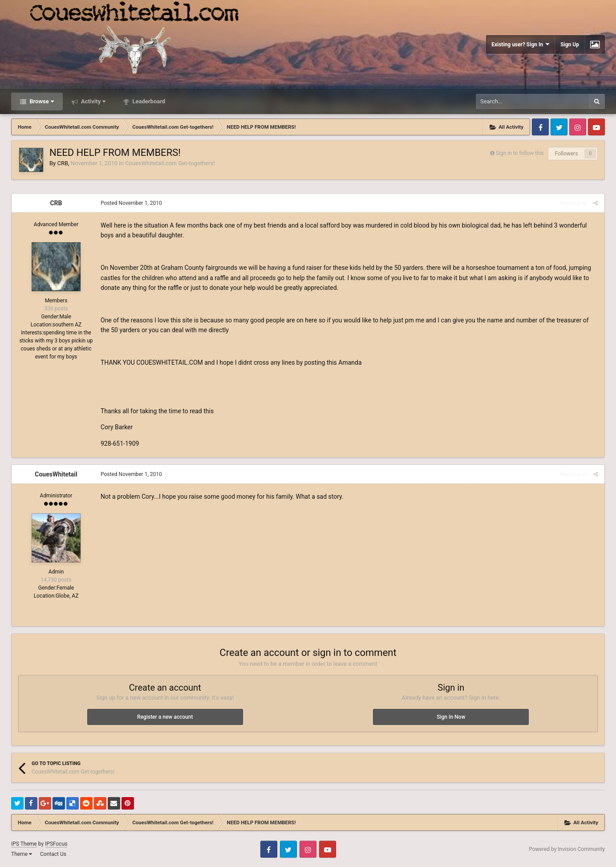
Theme (22, 854)
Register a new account (165, 717)
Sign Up (570, 45)
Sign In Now (451, 717)
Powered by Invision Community (567, 849)
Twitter (559, 127)
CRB (63, 163)
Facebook (540, 127)
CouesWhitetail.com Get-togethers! (170, 163)
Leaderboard (148, 101)
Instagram (578, 127)
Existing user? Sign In (520, 44)
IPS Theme (24, 844)
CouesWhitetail (56, 474)
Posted (131, 203)
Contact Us (53, 854)
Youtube (596, 127)
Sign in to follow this (520, 153)
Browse (41, 101)
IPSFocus (56, 844)
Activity (93, 101)
